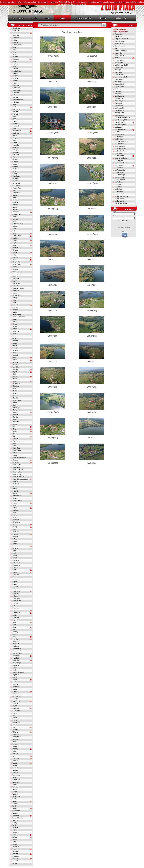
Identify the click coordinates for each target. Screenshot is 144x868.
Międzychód (16, 408)
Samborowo (16, 613)
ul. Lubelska (119, 161)
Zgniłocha (16, 847)
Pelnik (14, 513)
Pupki (14, 551)
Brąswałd (15, 73)
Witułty (15, 799)
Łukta (14, 357)
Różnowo (15, 587)
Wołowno (15, 804)
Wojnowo (15, 801)
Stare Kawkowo (17, 653)
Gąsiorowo (16, 147)
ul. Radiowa (119, 182)
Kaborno (15, 226)
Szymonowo (16, 711)
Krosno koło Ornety (19, 288)
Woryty (15, 808)
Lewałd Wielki (17, 314)
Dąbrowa (15, 97)
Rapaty (15, 572)
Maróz (14, 388)
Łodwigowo (16, 348)
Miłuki (14, 419)
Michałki (15, 398)
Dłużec (15, 104)
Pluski (14, 529)
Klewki (15, 267)
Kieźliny (15, 252)
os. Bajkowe (119, 63)
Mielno (15, 403)
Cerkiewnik (16, 85)
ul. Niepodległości (121, 163)
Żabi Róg (15, 859)
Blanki (14, 62)
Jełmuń (15, 207)
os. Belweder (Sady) (121, 65)
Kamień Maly (17, 236)
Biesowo (15, 54)
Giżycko (15, 159)
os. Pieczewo (119, 106)
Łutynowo (16, 365)
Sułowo (15, 680)
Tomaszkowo (17, 737)
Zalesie (15, 837)
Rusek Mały (16, 598)
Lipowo (15, 324)
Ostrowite (15, 491)
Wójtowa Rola (17, 811)
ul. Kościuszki (119, 156)
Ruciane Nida (17, 591)
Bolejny (15, 66)
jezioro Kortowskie (121, 51)
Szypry (15, 713)
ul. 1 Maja (118, 132)
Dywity (15, 121)
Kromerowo (16, 283)
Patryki (15, 508)
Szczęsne (16, 694)
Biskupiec (16, 59)
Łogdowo (15, 350)
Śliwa (14, 715)
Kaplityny (15, 238)
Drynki (14, 116)
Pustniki (15, 558)
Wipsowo (15, 794)
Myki (14, 436)
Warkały (15, 768)
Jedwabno (16, 202)
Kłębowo (15, 269)
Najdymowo (16, 441)
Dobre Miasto (17, 109)
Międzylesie (16, 410)
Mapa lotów (16, 28)
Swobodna (16, 687)
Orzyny (15, 489)
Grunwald (16, 178)
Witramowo (16, 796)
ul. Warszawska (120, 194)
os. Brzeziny (119, 67)
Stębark (15, 668)
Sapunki (15, 620)
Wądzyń (15, 770)
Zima (117, 48)
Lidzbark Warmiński (19, 317)
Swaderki (15, 684)
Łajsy (14, 338)
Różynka (15, 589)
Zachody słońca (120, 46)
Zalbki (14, 835)
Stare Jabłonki (17, 651)
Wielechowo (16, 780)
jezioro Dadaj (17, 214)
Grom (14, 171)
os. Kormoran (119, 87)
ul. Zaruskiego (120, 199)
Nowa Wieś (16, 467)
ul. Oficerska (119, 168)
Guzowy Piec (17, 188)
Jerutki (15, 209)
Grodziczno (16, 169)
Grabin (15, 164)
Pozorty (15, 541)
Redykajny (16, 575)
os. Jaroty (118, 82)
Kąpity (14, 243)
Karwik (15, 241)
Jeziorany (16, 212)
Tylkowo (15, 754)
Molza (14, 427)
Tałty (14, 727)
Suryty (14, 682)
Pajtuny (15, 498)
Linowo (15, 319)
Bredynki (15, 76)
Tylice (14, 751)
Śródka (15, 718)
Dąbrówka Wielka (18, 100)
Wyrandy (15, 828)
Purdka (15, 555)
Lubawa (15, 329)
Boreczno (15, 69)
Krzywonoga (16, 295)
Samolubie (16, 618)
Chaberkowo (16, 88)
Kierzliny (15, 250)
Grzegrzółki (16, 183)
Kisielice (15, 257)
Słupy (14, 634)
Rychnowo (16, 608)
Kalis (14, 233)
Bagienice (16, 31)
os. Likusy (118, 94)
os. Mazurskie (120, 96)
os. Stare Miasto (120, 122)
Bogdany (15, 64)
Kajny (14, 229)
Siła (14, 629)
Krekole (15, 281)
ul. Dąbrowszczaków (122, 141)
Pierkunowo (16, 522)
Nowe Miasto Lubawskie (20, 479)
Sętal (14, 625)
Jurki (14, 221)
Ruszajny (15, 603)
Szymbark (16, 708)
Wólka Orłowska (18, 818)
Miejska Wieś (17, 400)
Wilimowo (16, 787)
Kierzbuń (15, 248)
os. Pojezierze (120, 110)
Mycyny (15, 434)
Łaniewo (15, 341)
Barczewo (16, 35)
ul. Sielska (118, 187)
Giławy (15, 157)
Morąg (14, 429)
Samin (14, 615)
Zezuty (15, 844)
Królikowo (16, 291)
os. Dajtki (118, 70)
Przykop (15, 548)
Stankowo (16, 646)
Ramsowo (16, 567)
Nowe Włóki (16, 482)
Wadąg (15, 763)
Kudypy (15, 298)
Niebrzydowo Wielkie (19, 458)
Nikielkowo (16, 462)
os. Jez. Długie (120, 84)
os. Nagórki (119, 103)
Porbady (15, 536)
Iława (14, 198)
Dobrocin (15, 112)
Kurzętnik (15, 305)
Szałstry (15, 689)
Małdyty (15, 379)
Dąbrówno (16, 102)
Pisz (14, 524)
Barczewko (16, 33)
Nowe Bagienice (18, 470)
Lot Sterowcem (120, 41)
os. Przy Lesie (120, 113)
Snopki (15, 637)
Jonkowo (15, 219)
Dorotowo (16, 114)
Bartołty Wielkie (17, 45)
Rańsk (14, 570)
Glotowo (15, 162)
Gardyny (15, 143)
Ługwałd (15, 355)
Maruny (15, 393)
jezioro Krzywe (120, 53)
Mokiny (15, 424)
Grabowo (15, 167)
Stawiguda (16, 665)
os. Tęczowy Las (120, 125)
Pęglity (15, 515)
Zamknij (82, 4)
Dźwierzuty (16, 126)
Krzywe (15, 293)
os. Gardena (119, 72)
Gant (14, 140)
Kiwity (14, 260)
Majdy (14, 374)
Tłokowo (15, 732)
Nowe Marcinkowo (18, 477)
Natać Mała (16, 448)
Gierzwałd (16, 152)
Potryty (15, 539)
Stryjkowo (16, 675)
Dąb (14, 95)
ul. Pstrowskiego (120, 180)
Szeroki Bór (16, 701)
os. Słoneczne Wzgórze (123, 118)
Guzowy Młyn (17, 186)
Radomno (16, 560)
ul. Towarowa (119, 192)
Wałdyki (15, 765)
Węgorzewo (16, 775)
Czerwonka (16, 93)
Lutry (14, 334)
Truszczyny (16, 744)
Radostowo (16, 563)
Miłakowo (15, 415)
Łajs (14, 336)
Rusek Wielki (17, 601)
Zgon (14, 849)
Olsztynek (16, 484)
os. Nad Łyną (119, 101)
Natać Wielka (17, 450)
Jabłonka (15, 200)
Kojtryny (15, 276)
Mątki (14, 396)
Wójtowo (15, 813)
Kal (13, 231)
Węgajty (15, 773)
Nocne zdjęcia (120, 60)
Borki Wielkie (17, 71)
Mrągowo (15, 431)
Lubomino (16, 331)
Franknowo (16, 133)
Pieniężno (16, 520)
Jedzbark (15, 205)
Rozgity (15, 584)
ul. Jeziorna (119, 153)
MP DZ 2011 (119, 36)
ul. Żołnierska (119, 201)
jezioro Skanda (120, 56)
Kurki (14, 303)
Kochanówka (17, 274)
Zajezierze (16, 832)
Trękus (15, 742)
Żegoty (15, 863)
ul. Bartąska (119, 137)
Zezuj (14, 842)
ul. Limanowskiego (121, 158)
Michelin (118, 58)
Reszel (15, 579)
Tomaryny (16, 734)
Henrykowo (16, 193)
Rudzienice (16, 594)
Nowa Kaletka (17, 465)
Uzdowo (15, 761)
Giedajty (15, 150)
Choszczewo (17, 90)
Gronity (15, 174)
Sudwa (15, 677)
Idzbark (15, 195)
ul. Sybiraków (119, 189)
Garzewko (16, 145)
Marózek (15, 391)
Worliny (15, 806)
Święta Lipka (17, 723)
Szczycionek (16, 696)
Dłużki (14, 107)
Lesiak (15, 312)
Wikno (14, 785)
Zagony (15, 830)
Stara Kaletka (17, 649)
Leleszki (15, 310)
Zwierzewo (16, 854)
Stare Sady (16, 656)
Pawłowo (15, 510)
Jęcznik (15, 217)
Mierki (14, 405)
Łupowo (15, 360)
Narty (14, 443)
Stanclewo (16, 644)
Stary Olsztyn (17, 663)
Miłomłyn (15, 417)
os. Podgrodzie (120, 108)
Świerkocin (16, 720)
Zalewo (15, 839)
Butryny (15, 83)
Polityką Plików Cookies (69, 2)
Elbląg (14, 128)
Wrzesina (15, 820)
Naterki (15, 453)
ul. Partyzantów (120, 170)
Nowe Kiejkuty (17, 474)
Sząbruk (15, 691)
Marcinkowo (16, 384)
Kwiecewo (16, 307)
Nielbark (15, 460)
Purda (14, 553)
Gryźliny (15, 181)
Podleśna (15, 532)
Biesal (14, 52)
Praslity (15, 544)
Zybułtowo (16, 856)
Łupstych (15, 362)
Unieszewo (16, 758)
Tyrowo (15, 756)
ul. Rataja (118, 184)
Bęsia (14, 50)
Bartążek (15, 42)
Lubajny (15, 326)
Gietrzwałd (16, 155)
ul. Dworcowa (119, 144)
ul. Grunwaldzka (120, 146)
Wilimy (15, 789)
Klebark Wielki (17, 264)
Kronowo (15, 286)
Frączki (15, 136)
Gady (14, 138)
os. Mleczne (119, 98)
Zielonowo (16, 851)
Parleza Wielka (17, 501)
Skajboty (15, 632)
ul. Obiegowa (119, 165)
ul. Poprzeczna (120, 177)
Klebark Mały (17, 262)
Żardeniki (15, 861)
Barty (14, 47)
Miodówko (16, 422)
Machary (15, 369)
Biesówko (16, 57)
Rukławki (15, 596)
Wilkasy (15, 792)
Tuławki (15, 746)
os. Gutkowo (119, 79)
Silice (14, 627)
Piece (14, 517)
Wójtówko (16, 816)
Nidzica (15, 455)
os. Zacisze (119, 127)
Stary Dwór (16, 658)
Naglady (15, 439)
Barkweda (16, 38)
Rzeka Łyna (119, 44)
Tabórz (15, 725)
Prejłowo (15, 546)
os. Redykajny (120, 115)
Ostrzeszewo (17, 496)
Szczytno (15, 699)
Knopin (15, 272)
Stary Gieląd (16, 660)
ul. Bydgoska (119, 139)
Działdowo (16, 124)
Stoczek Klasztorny (18, 672)
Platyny (15, 527)
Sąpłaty (15, 622)
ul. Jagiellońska (120, 151)
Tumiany (15, 749)
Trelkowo (15, 739)
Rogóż (15, 582)
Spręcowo (16, 641)
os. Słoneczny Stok (121, 120)
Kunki (14, 300)
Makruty (15, 377)
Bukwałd (15, 81)
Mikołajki (15, 412)
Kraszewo (16, 279)
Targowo (15, 730)
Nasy (14, 446)
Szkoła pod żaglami (121, 203)
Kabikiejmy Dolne (18, 224)
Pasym (15, 505)
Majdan (15, 372)
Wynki (14, 825)
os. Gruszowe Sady (121, 77)
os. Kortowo (119, 89)
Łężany (15, 346)
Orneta (15, 486)
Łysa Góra (16, 367)
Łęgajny (15, 343)
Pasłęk (15, 503)
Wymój (15, 823)
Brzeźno (15, 78)
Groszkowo (16, 176)
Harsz (14, 190)
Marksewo (16, 386)
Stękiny (15, 670)
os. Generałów (120, 75)
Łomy (14, 353)
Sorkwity (15, 639)
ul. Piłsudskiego (120, 175)
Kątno (14, 245)
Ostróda (15, 493)
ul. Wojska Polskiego (122, 196)
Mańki (14, 381)
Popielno (15, 534)
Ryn (14, 610)
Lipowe (15, 322)
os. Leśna (118, 91)
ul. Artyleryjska (120, 134)
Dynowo (15, 119)
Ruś (14, 606)
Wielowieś (16, 782)
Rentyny (15, 577)
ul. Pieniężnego (120, 172)
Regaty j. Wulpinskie (121, 39)
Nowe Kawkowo (18, 472)
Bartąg (15, 40)
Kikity (14, 255)
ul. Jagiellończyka (121, 149)
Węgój (14, 777)
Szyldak (15, 706)
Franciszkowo (17, 131)
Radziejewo (16, 565)
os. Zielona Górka (121, 129)
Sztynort (15, 703)
